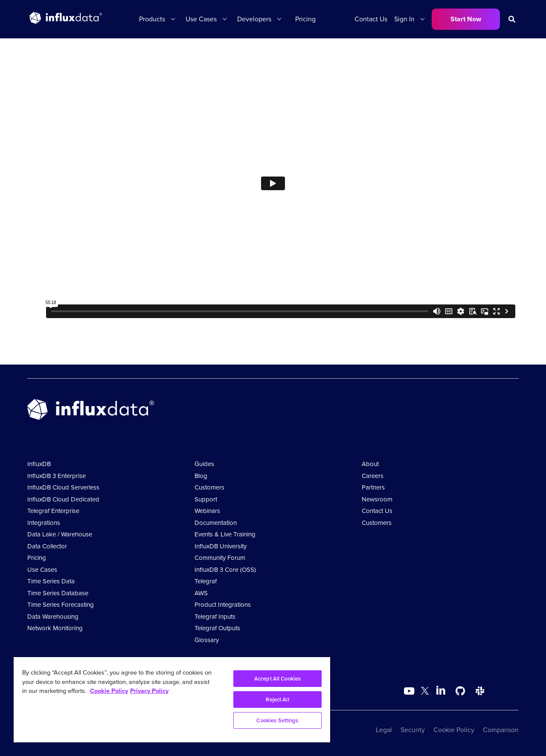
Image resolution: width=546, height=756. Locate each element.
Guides (204, 464)
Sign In (404, 19)
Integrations (44, 523)
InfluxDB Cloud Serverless (63, 487)
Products (152, 19)
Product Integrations (223, 605)
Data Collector (47, 546)
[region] (172, 700)
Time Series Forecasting (61, 605)
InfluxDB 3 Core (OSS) (225, 570)
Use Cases (201, 19)
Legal (384, 730)
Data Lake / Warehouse (60, 534)
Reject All (277, 700)
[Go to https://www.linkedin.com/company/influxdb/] (441, 690)
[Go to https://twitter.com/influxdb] (425, 692)
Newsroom (377, 499)
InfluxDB (39, 464)
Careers (373, 476)
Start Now (466, 19)
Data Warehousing (53, 617)
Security (413, 730)
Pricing (305, 19)
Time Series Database (58, 593)
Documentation (216, 523)
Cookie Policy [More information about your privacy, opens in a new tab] (109, 691)
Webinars (207, 511)
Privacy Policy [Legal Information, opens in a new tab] (149, 691)
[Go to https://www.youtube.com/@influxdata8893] (410, 691)
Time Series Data (51, 581)
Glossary (207, 640)
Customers (209, 487)
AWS (201, 593)
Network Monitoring (55, 628)
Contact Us (371, 19)
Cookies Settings (277, 720)
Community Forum (220, 558)
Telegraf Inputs (215, 617)
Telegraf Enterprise (53, 511)
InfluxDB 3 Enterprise (57, 476)
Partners (373, 487)
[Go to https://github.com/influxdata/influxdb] (460, 691)
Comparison (501, 730)
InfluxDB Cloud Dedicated (63, 499)
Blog (201, 476)
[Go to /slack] (480, 691)
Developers (254, 19)
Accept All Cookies (277, 679)
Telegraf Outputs (217, 628)
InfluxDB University (221, 546)
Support (206, 499)
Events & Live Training (225, 534)
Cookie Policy (454, 730)
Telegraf (206, 581)
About (370, 464)
